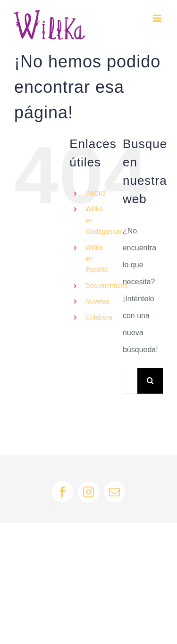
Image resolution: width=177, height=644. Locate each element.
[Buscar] (150, 381)
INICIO (96, 193)
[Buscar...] (130, 381)
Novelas (97, 301)
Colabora (99, 317)
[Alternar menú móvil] (158, 18)
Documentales (107, 286)
